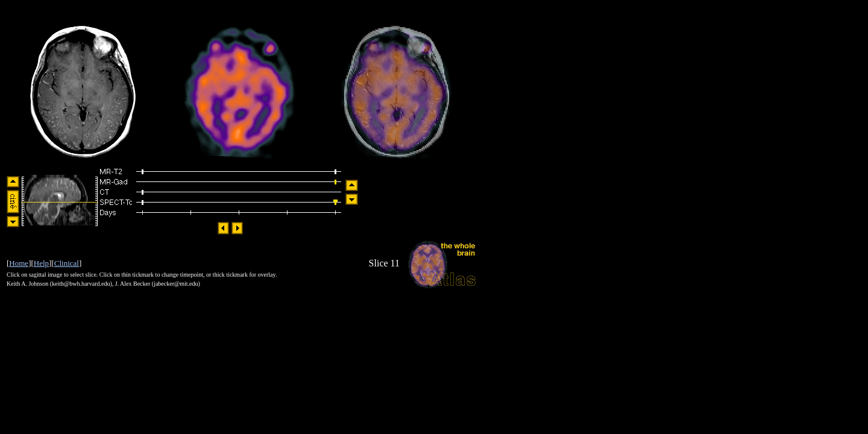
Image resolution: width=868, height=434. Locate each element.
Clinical (67, 263)
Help (41, 263)
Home (19, 263)
